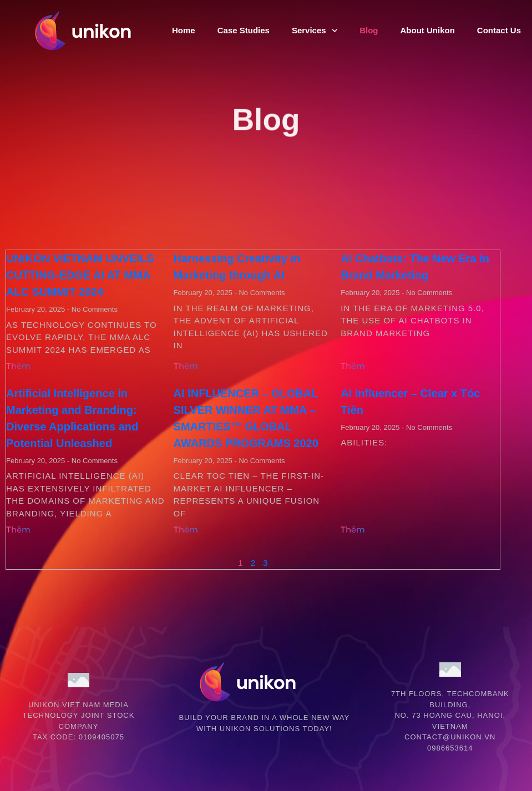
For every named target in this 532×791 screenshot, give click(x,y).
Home (184, 30)
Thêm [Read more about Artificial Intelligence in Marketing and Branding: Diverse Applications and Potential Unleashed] (18, 529)
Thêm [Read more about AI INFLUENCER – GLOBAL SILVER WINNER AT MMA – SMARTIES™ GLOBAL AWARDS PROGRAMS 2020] (186, 529)
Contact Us (499, 30)
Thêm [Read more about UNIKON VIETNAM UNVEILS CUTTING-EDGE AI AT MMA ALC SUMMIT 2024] (18, 366)
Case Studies (244, 30)
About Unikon (427, 30)
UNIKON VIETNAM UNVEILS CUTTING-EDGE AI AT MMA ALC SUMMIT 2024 (80, 275)
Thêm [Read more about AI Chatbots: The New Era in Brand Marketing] (353, 366)
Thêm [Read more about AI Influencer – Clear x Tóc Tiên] (353, 529)
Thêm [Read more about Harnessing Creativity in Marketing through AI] (186, 366)
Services (315, 31)
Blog (369, 30)
